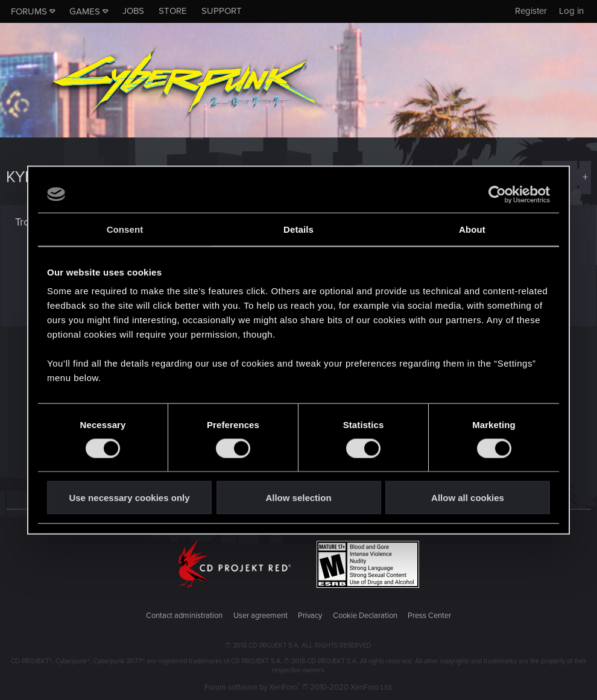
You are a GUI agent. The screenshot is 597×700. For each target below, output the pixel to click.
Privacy (310, 616)
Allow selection (298, 498)
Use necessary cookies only (129, 498)
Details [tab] (298, 229)
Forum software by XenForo (299, 687)
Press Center (429, 616)
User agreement (261, 616)
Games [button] (85, 11)
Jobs (133, 11)
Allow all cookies (468, 498)
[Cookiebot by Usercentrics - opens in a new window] (497, 194)
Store (173, 11)
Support (222, 11)
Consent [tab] (125, 229)
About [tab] (472, 229)
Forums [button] (29, 11)
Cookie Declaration (365, 616)
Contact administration (184, 616)
